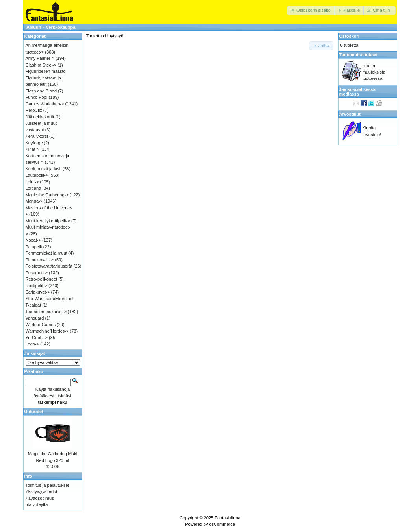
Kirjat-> (32, 149)
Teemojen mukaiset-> (46, 312)
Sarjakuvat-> (38, 292)
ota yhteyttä (37, 504)
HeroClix (34, 110)
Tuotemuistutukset (359, 55)
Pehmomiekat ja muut (46, 253)
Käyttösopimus (40, 498)
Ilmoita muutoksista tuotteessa (374, 72)
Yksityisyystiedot (42, 491)
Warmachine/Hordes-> (47, 331)
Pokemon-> (37, 273)
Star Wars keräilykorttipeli (50, 299)
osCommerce (222, 524)
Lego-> (32, 344)
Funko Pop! (37, 97)
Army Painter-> (40, 58)
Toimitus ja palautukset (47, 485)
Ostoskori (349, 36)
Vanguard (35, 318)
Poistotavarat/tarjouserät (49, 266)
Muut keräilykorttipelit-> (48, 221)
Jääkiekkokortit (40, 117)
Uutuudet (34, 412)
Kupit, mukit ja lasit (44, 169)
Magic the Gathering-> (47, 195)
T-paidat (33, 305)
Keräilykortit (37, 136)
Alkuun (34, 27)
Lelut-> (32, 182)
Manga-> (34, 201)
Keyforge (34, 143)
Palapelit (34, 247)
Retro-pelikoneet (42, 279)
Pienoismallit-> (40, 260)
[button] (311, 10)
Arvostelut (350, 114)
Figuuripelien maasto (46, 71)
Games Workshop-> (45, 104)
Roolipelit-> (36, 286)
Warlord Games (41, 325)
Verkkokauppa (61, 27)
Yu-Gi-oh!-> (37, 338)
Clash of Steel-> (41, 65)
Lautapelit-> (37, 175)
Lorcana (33, 188)
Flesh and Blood (41, 91)
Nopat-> (33, 240)
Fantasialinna (227, 518)
